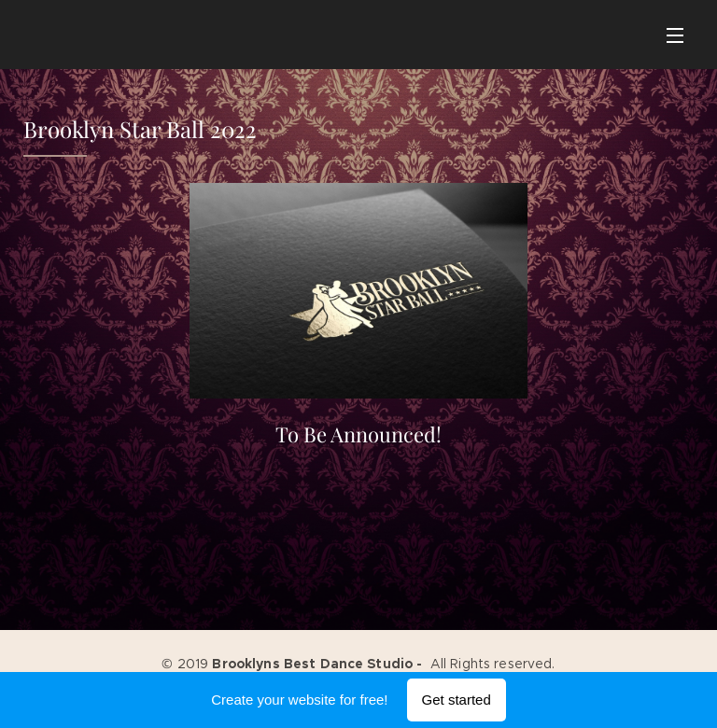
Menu (675, 35)
